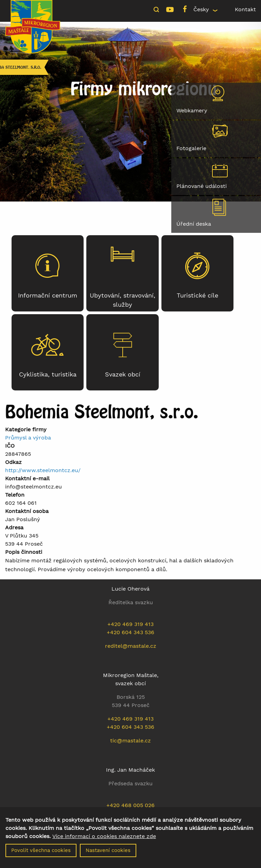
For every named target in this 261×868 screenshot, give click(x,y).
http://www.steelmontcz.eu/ (43, 470)
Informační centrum (48, 295)
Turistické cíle (197, 295)
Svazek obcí (123, 374)
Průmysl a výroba (28, 438)
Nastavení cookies (108, 854)
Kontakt (245, 9)
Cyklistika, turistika (48, 374)
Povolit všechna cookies (41, 854)
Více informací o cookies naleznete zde (104, 840)
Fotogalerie (191, 148)
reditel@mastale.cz (131, 646)
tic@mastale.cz (130, 741)
